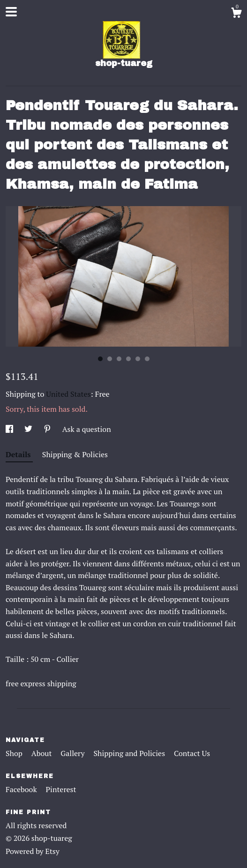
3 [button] (119, 359)
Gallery (73, 753)
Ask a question (87, 429)
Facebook (22, 789)
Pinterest (61, 789)
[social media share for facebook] (10, 429)
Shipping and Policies (130, 753)
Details (19, 454)
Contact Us (192, 753)
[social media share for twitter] (29, 429)
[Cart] (236, 14)
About (43, 753)
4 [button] (128, 359)
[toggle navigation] (11, 12)
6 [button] (147, 359)
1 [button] (100, 359)
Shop (15, 753)
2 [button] (110, 359)
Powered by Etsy (33, 851)
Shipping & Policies (75, 454)
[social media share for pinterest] (48, 429)
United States (68, 394)
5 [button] (138, 359)
